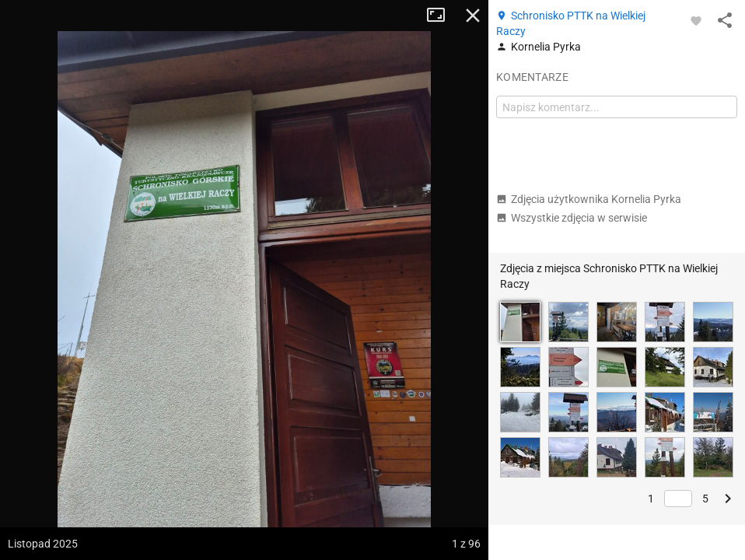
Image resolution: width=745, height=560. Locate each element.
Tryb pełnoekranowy (442, 16)
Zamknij (473, 16)
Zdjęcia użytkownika (589, 199)
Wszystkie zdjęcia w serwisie (572, 218)
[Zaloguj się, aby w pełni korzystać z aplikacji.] (696, 20)
